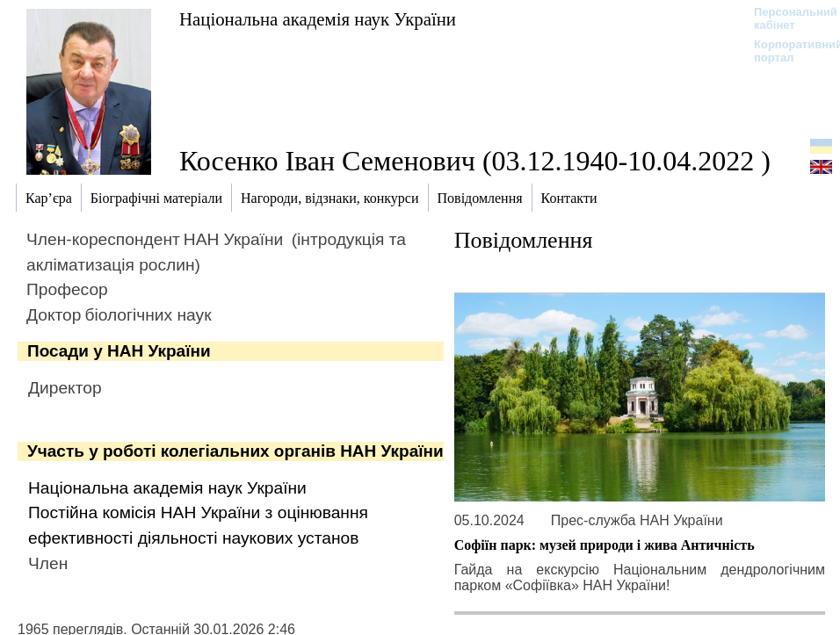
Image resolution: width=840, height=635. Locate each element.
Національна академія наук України (318, 19)
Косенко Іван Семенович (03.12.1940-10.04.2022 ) (475, 161)
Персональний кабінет (787, 18)
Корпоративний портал (787, 51)
